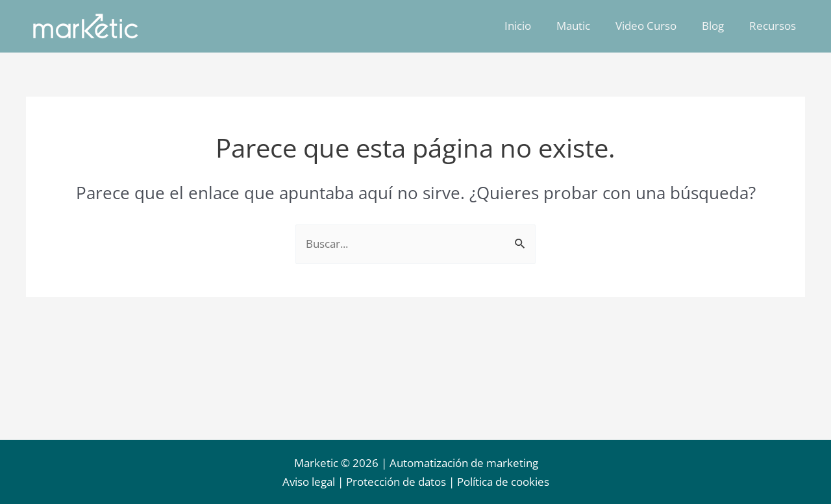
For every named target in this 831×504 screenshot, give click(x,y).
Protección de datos (396, 482)
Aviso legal (309, 482)
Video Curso (654, 26)
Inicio (532, 26)
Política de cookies (503, 482)
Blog (717, 26)
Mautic (584, 26)
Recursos (774, 26)
